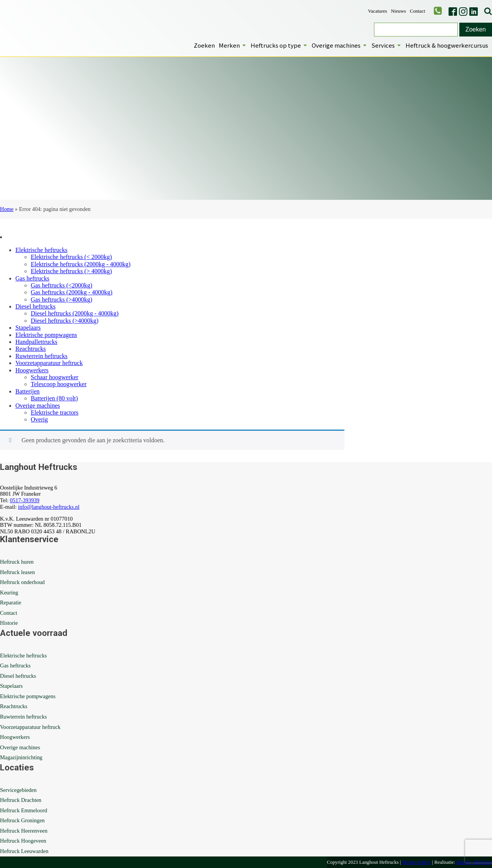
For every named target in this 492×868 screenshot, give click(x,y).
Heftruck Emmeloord (24, 810)
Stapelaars (28, 328)
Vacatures (377, 11)
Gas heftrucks (32, 278)
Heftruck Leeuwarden (24, 851)
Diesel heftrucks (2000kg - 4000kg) (75, 313)
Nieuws (398, 11)
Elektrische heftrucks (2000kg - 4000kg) (81, 264)
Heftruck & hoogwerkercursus (447, 45)
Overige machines (340, 45)
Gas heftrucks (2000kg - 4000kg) (71, 292)
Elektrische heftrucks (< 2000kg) (71, 257)
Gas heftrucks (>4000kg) (61, 300)
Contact (417, 11)
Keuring (9, 592)
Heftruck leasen (17, 572)
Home (7, 209)
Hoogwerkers (32, 370)
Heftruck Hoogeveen (23, 841)
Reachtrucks (31, 349)
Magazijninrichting (21, 757)
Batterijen (27, 391)
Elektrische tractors (55, 412)
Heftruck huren (17, 562)
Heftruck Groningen (22, 820)
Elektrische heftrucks (42, 250)
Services (386, 45)
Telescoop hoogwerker (59, 384)
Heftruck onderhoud (22, 582)
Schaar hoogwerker (55, 377)
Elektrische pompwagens (46, 335)
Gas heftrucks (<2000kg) (61, 285)
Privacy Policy (416, 862)
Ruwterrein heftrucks (42, 356)
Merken (233, 45)
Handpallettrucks (36, 342)
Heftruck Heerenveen (24, 831)
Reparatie (11, 602)
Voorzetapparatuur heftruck (49, 363)
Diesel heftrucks (35, 306)
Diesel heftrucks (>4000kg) (65, 321)
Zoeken (204, 45)
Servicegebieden (18, 790)
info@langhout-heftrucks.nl (49, 507)
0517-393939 (25, 500)
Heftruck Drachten (21, 800)
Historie (9, 623)
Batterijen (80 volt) (54, 398)
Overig (39, 419)
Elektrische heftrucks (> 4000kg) (71, 271)
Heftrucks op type (279, 45)
